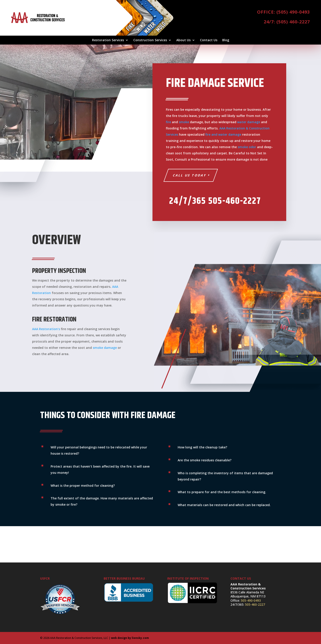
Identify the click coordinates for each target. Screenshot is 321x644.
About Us (183, 40)
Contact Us (209, 40)
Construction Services (150, 40)
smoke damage (105, 348)
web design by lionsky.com (130, 638)
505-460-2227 (255, 604)
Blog (226, 40)
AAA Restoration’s (46, 329)
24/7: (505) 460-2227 (287, 22)
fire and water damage (223, 134)
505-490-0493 (251, 600)
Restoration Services (108, 40)
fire (168, 122)
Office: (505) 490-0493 (283, 12)
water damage (249, 122)
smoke (184, 122)
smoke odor (247, 147)
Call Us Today (189, 175)
